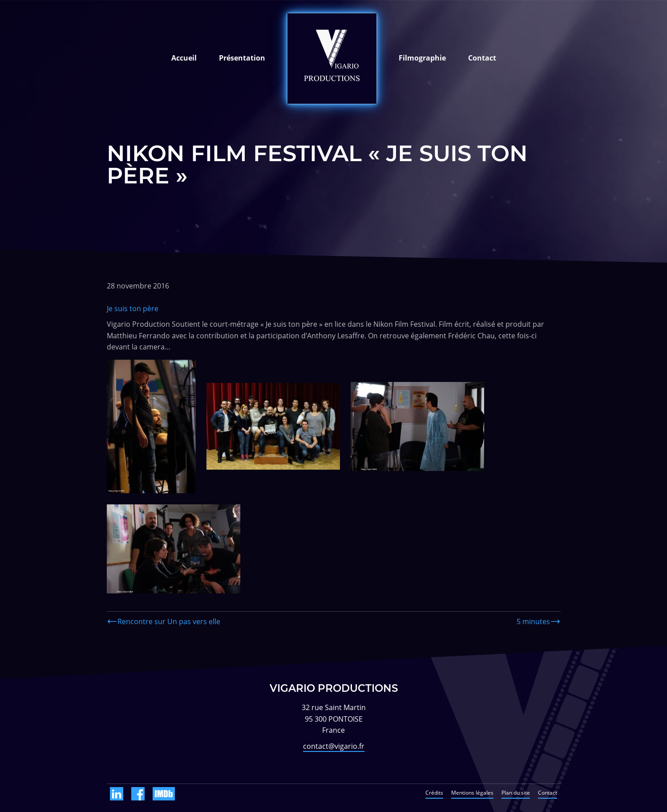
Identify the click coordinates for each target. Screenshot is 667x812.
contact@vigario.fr (334, 746)
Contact (482, 58)
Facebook (138, 794)
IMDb (164, 794)
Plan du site (516, 793)
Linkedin (117, 794)
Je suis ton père (133, 309)
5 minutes (533, 621)
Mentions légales (472, 793)
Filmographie (422, 58)
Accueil (184, 58)
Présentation (242, 58)
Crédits (434, 793)
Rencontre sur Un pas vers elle (169, 621)
